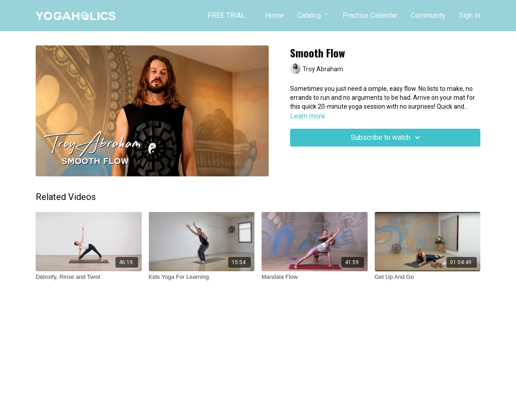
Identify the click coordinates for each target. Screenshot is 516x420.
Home (274, 15)
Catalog (313, 15)
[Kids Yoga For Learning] (202, 277)
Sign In (470, 15)
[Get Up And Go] (428, 277)
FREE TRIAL (226, 15)
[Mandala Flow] (315, 277)
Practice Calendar (370, 15)
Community (428, 15)
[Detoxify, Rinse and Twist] (89, 277)
